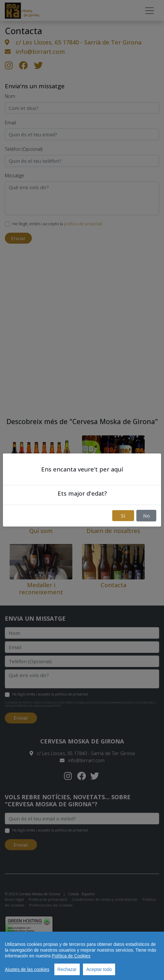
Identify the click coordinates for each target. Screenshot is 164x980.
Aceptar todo (99, 969)
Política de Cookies (71, 956)
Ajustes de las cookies (27, 969)
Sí (123, 516)
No (146, 516)
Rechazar (67, 969)
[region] (82, 956)
